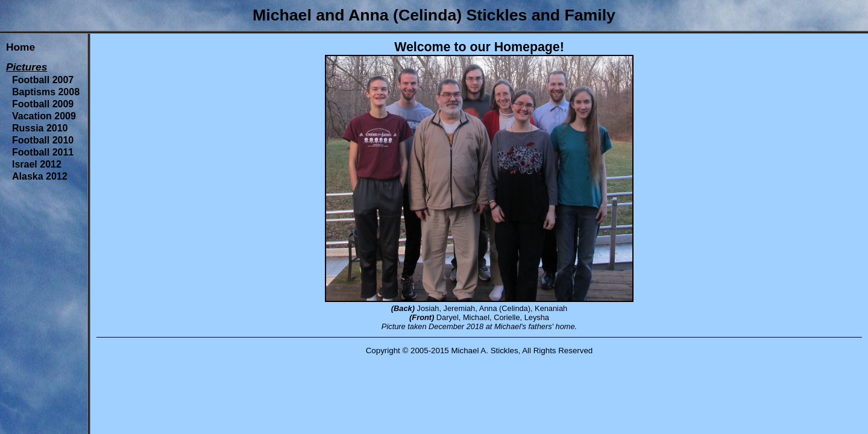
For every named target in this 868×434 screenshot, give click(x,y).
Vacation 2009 (44, 116)
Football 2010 (43, 140)
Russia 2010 (40, 128)
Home (20, 47)
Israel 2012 (37, 164)
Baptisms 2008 (46, 92)
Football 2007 (43, 80)
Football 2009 (43, 104)
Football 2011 (43, 152)
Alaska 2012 (40, 176)
